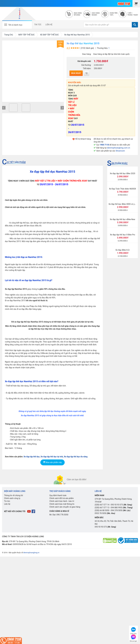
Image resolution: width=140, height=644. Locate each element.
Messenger (133, 638)
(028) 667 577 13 (102, 508)
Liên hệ (7, 504)
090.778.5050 (62, 515)
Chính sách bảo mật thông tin (62, 504)
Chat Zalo (133, 630)
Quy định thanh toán (58, 495)
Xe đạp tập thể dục (32, 457)
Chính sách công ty (12, 498)
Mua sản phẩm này (52, 462)
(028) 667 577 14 (102, 505)
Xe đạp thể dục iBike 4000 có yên (123, 204)
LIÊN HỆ (49, 25)
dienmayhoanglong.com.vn (119, 148)
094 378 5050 (117, 510)
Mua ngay (76, 73)
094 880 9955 (117, 508)
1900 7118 (104, 145)
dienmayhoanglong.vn (31, 553)
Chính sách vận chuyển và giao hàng (65, 507)
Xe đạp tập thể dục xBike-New (122, 219)
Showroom (120, 151)
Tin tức (7, 501)
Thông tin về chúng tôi (14, 495)
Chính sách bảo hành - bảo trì (62, 501)
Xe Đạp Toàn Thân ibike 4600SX (122, 189)
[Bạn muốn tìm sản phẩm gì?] (108, 25)
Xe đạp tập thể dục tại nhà (52, 457)
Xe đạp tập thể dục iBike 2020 (123, 173)
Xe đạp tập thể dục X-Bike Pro (122, 235)
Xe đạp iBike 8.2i (122, 250)
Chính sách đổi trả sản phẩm (61, 498)
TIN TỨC (38, 25)
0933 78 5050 (101, 513)
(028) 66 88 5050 (102, 510)
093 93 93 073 (117, 505)
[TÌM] (135, 25)
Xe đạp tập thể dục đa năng (76, 457)
